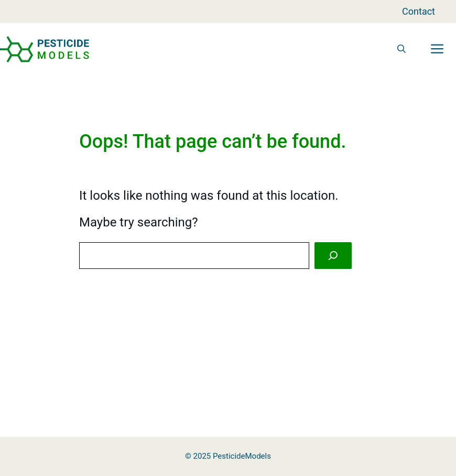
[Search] (333, 256)
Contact (419, 11)
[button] (401, 49)
